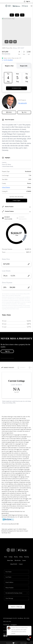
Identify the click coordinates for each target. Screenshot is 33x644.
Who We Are (18, 560)
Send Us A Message (16, 607)
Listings (11, 557)
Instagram (14, 625)
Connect (21, 564)
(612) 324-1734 (7, 621)
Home (6, 557)
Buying (16, 557)
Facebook (6, 625)
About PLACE (14, 564)
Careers (24, 560)
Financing (26, 557)
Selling (21, 557)
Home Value (10, 560)
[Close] (30, 627)
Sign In (27, 1)
